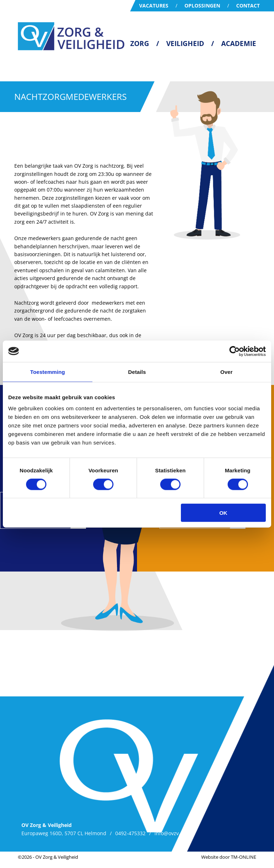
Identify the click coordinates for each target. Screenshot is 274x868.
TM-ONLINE (243, 857)
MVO (243, 833)
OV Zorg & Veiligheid (57, 857)
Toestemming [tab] (48, 372)
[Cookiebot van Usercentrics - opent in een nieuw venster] (235, 351)
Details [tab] (137, 372)
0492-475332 (130, 833)
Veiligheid (185, 43)
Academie (239, 43)
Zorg (140, 43)
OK (224, 513)
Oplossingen (202, 6)
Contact (248, 6)
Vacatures (154, 6)
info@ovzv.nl (170, 833)
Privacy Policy (211, 833)
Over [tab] (226, 372)
